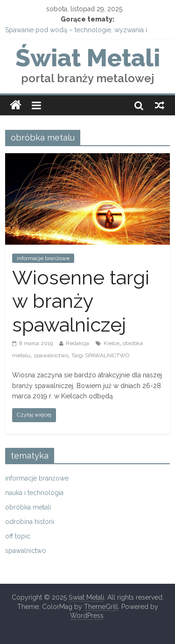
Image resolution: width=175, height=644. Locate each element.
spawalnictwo (51, 355)
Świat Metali (88, 58)
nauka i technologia (34, 493)
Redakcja (77, 343)
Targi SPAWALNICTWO (100, 355)
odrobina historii (30, 522)
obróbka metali (28, 507)
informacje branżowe (43, 258)
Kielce (112, 343)
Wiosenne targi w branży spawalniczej (81, 301)
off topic (18, 536)
